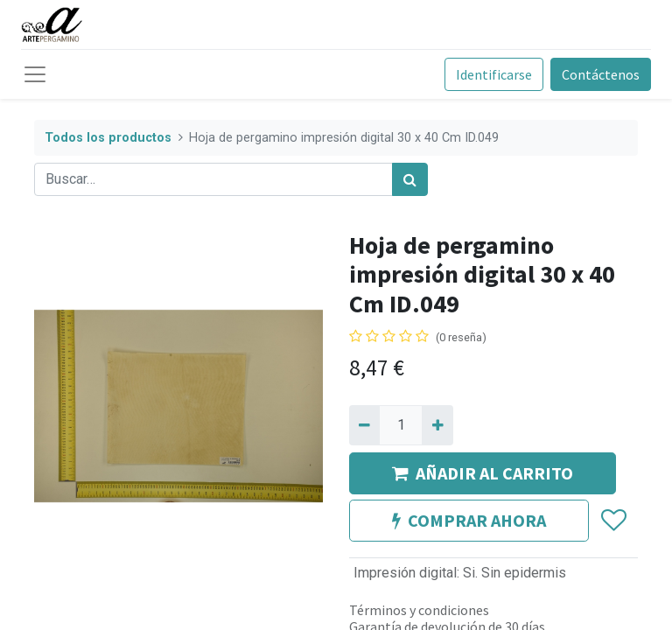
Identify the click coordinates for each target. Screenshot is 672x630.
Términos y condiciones (419, 610)
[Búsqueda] (410, 179)
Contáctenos (601, 74)
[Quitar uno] (364, 425)
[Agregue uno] (437, 425)
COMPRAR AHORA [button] (469, 520)
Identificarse (494, 74)
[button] (613, 521)
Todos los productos (108, 138)
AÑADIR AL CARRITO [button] (483, 473)
